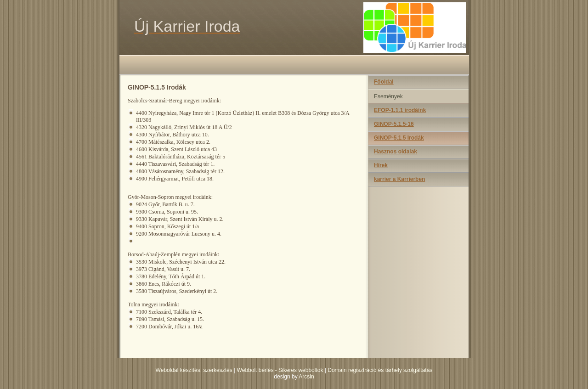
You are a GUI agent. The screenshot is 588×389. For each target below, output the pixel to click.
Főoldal (384, 82)
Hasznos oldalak (396, 152)
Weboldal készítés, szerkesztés (194, 370)
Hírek (381, 165)
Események (388, 96)
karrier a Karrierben (399, 179)
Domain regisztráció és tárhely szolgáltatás (380, 370)
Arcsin (306, 377)
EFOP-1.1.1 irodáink (400, 110)
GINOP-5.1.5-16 (394, 124)
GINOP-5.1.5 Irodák (399, 138)
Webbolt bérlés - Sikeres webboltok (280, 370)
